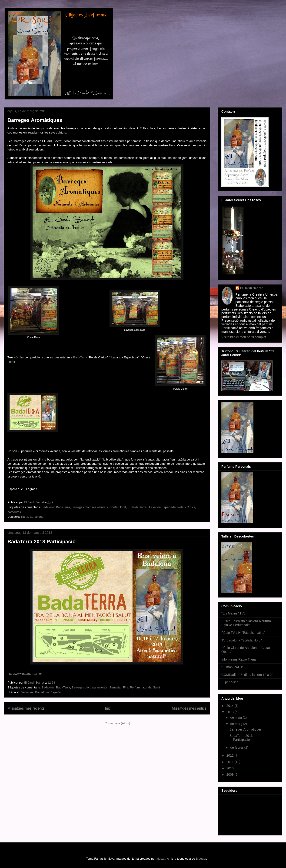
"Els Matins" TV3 (233, 613)
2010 (231, 768)
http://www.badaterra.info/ (25, 674)
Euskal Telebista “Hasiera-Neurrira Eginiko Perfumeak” (246, 623)
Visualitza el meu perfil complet (244, 337)
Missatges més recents (26, 708)
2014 (231, 706)
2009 (231, 775)
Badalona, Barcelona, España (41, 692)
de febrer (237, 748)
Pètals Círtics (186, 507)
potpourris (14, 512)
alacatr (161, 859)
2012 (231, 755)
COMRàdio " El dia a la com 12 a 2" (247, 675)
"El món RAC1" (232, 667)
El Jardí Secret (138, 507)
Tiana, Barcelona (32, 517)
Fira (126, 687)
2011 (231, 762)
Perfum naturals (141, 687)
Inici (108, 708)
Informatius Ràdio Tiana (239, 659)
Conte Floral (118, 507)
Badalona (48, 507)
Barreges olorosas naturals (90, 507)
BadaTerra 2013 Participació (42, 542)
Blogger (201, 859)
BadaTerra (80, 357)
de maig (236, 718)
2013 (231, 712)
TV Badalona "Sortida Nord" (241, 640)
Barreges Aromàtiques (35, 120)
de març (236, 724)
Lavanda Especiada (162, 507)
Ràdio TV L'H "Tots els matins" (243, 633)
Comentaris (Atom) (117, 723)
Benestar (115, 687)
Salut (156, 687)
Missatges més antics (189, 708)
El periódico (230, 682)
